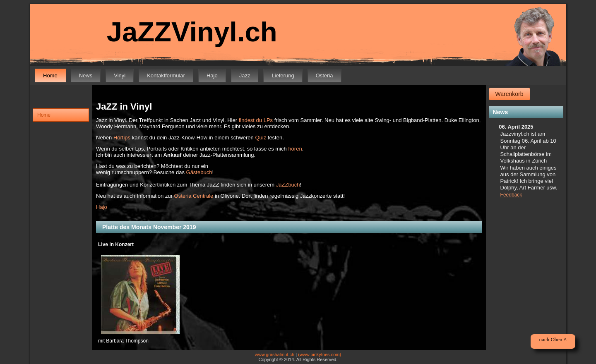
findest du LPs (256, 120)
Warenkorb (509, 94)
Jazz (245, 75)
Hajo (212, 75)
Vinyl (120, 75)
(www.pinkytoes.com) (320, 354)
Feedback (511, 195)
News (86, 75)
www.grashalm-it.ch (275, 354)
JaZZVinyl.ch (192, 32)
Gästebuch (199, 172)
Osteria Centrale (194, 196)
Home (50, 75)
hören (295, 149)
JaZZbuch (288, 185)
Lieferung (283, 75)
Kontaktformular (166, 75)
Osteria (324, 75)
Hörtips (122, 138)
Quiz (261, 138)
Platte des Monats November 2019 (149, 227)
